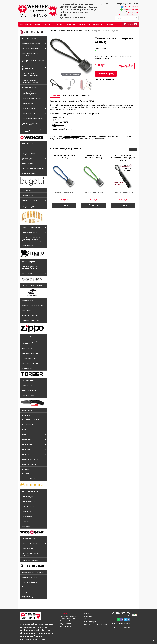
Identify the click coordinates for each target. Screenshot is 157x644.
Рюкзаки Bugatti (27, 195)
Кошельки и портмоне (30, 353)
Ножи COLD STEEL (28, 425)
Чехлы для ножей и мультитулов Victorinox (30, 74)
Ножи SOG (25, 435)
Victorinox (61, 31)
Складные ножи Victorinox (31, 44)
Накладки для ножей (29, 87)
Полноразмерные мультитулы (33, 572)
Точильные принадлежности (32, 99)
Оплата (61, 24)
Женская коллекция (29, 173)
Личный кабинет (96, 24)
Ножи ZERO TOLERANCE (30, 420)
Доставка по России (67, 621)
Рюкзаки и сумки (27, 516)
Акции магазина (66, 624)
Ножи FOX (25, 454)
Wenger (86, 613)
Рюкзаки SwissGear (28, 539)
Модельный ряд (27, 597)
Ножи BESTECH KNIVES (30, 464)
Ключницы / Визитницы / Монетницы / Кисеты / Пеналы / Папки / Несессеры (32, 239)
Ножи (24, 587)
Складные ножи (27, 301)
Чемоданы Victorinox (29, 113)
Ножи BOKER (26, 439)
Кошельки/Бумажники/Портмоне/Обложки (30, 124)
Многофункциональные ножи (32, 305)
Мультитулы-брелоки (29, 582)
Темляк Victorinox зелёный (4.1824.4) (94, 157)
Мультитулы (26, 310)
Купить (64, 205)
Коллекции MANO (28, 273)
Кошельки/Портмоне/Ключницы (30, 201)
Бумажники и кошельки (30, 232)
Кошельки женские (28, 501)
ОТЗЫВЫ (110, 24)
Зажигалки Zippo (27, 337)
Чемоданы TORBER (29, 395)
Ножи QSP (25, 474)
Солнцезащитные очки (30, 363)
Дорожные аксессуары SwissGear (30, 554)
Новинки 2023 (27, 410)
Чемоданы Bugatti (28, 207)
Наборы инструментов (30, 315)
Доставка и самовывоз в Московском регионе (69, 617)
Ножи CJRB (25, 469)
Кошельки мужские (28, 497)
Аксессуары (26, 526)
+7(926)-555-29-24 (128, 3)
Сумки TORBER (27, 385)
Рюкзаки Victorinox (28, 108)
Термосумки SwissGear (30, 560)
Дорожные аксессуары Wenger (33, 168)
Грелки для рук (27, 348)
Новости (71, 24)
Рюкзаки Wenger (28, 149)
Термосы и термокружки (30, 320)
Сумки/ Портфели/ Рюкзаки (31, 227)
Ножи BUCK (26, 430)
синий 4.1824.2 (58, 124)
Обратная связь (89, 619)
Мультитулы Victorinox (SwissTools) (30, 54)
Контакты (49, 24)
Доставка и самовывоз (31, 24)
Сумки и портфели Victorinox (32, 118)
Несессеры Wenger (28, 163)
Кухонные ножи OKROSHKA (32, 285)
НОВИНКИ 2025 (27, 144)
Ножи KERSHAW (27, 415)
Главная (53, 31)
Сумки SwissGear (28, 548)
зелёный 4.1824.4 (59, 127)
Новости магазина (67, 626)
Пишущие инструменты (30, 492)
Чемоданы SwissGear (29, 543)
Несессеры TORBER (29, 390)
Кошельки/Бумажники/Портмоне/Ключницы (30, 267)
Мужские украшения (29, 358)
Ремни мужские (27, 246)
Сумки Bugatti (26, 190)
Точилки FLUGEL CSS (29, 479)
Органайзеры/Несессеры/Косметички (31, 131)
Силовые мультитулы (29, 577)
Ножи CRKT (26, 449)
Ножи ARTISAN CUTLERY (30, 459)
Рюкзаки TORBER (28, 380)
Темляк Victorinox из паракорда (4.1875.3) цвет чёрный (123, 158)
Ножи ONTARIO (27, 444)
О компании (88, 616)
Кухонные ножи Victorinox (31, 48)
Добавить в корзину (106, 74)
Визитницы (26, 521)
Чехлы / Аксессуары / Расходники (29, 343)
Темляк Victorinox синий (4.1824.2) (64, 157)
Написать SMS (132, 12)
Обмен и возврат (90, 622)
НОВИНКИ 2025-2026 (29, 39)
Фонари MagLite (27, 103)
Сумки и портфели (28, 262)
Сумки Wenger (27, 159)
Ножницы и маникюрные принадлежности (31, 68)
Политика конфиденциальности (95, 624)
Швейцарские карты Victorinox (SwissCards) (33, 61)
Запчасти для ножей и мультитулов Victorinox (30, 81)
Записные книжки (28, 506)
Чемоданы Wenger (28, 154)
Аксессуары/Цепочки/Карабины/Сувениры (29, 93)
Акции (82, 24)
